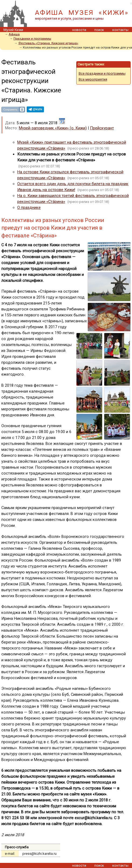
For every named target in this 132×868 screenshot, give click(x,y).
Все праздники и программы (102, 73)
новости (79, 30)
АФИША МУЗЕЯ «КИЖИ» (82, 13)
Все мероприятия (93, 79)
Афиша (14, 34)
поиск (99, 30)
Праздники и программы (32, 39)
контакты (120, 30)
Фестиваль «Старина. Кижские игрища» (48, 43)
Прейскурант (102, 128)
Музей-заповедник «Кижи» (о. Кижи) (53, 128)
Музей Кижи (13, 30)
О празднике (29, 208)
